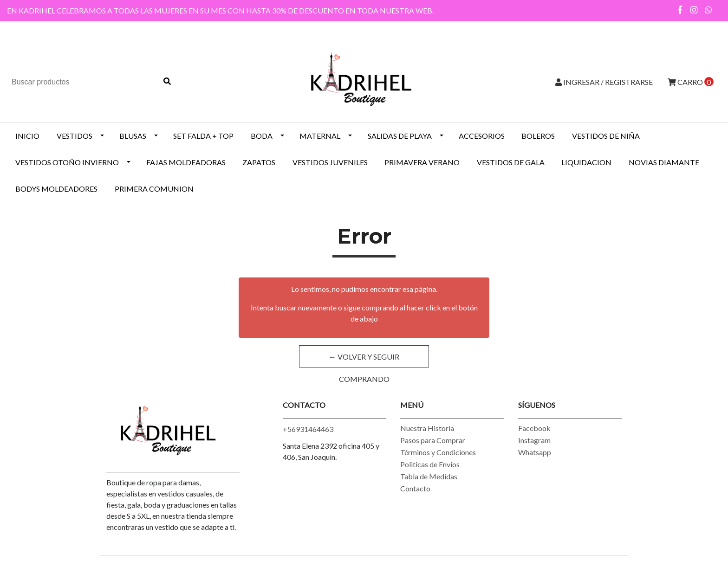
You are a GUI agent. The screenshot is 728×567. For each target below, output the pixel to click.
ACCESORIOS (482, 136)
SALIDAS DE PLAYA (400, 136)
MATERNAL (320, 136)
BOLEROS (538, 136)
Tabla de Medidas (429, 476)
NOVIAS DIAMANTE (664, 162)
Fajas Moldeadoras (186, 162)
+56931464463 (308, 429)
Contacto (415, 488)
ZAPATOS (259, 162)
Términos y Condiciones (438, 452)
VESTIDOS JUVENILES (330, 162)
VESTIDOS (75, 136)
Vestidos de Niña (606, 136)
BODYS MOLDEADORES (56, 189)
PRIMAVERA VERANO (422, 162)
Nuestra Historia (427, 428)
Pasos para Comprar (433, 440)
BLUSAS (133, 136)
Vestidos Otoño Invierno (67, 162)
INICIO (27, 136)
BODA (262, 136)
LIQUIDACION (586, 162)
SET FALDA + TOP (203, 136)
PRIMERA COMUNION (154, 189)
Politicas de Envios (430, 464)
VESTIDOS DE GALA (511, 162)
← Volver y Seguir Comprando (364, 360)
